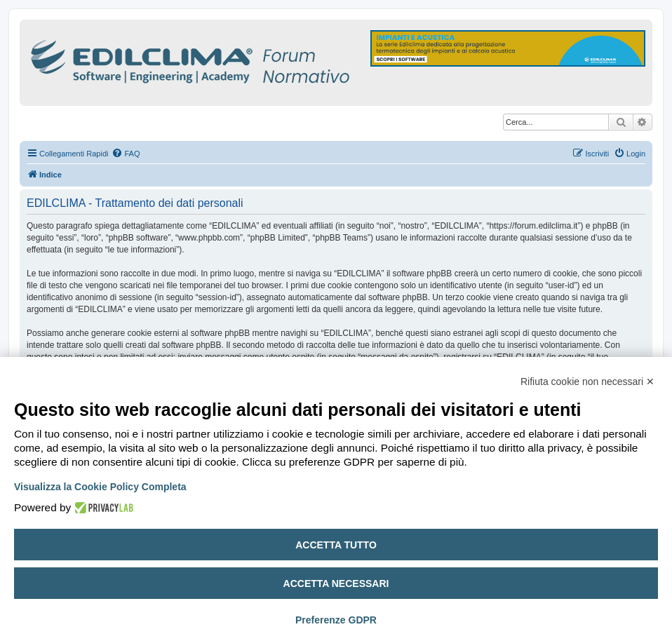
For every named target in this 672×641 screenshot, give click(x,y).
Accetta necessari (336, 583)
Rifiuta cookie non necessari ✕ (587, 382)
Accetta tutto (336, 545)
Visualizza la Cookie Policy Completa (100, 487)
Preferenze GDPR (336, 620)
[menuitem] (126, 154)
